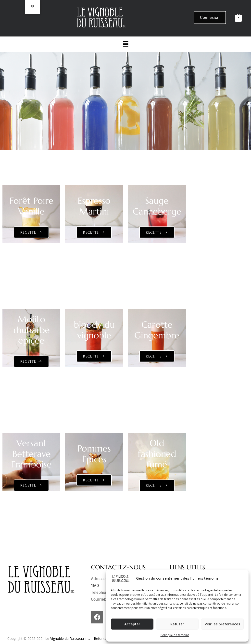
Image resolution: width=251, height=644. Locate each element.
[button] (125, 44)
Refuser (177, 624)
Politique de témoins (175, 635)
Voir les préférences (222, 624)
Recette (28, 232)
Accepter (132, 624)
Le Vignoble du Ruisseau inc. (68, 638)
